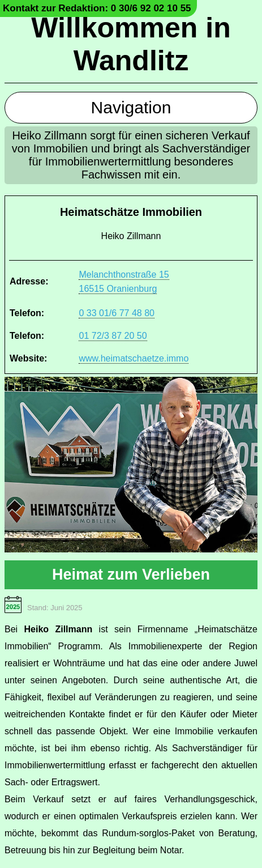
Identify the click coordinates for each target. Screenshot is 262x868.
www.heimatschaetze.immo (134, 358)
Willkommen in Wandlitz (131, 44)
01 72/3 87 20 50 (113, 336)
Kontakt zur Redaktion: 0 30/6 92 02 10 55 (97, 8)
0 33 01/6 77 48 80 (116, 313)
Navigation (131, 107)
